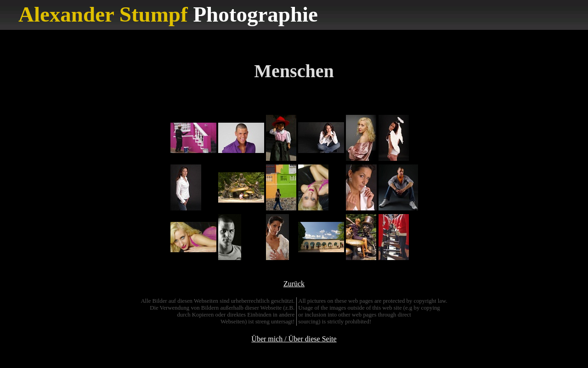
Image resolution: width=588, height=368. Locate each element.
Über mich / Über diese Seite (294, 339)
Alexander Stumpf (103, 14)
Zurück (294, 284)
